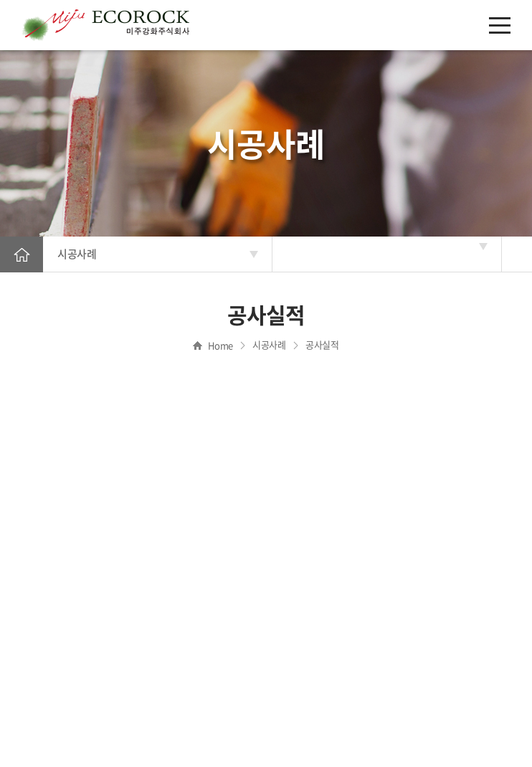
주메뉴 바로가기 (0, 0)
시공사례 (77, 254)
